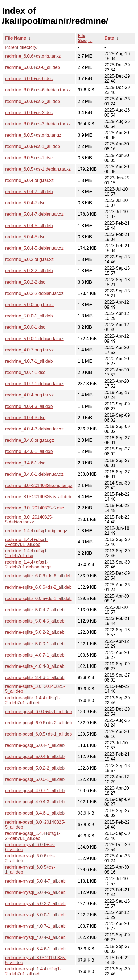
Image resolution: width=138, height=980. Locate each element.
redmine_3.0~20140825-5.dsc (34, 508)
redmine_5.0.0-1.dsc (25, 327)
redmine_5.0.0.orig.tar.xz (29, 305)
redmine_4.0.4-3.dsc (25, 418)
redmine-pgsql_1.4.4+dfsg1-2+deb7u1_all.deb (33, 836)
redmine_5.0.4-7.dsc (25, 203)
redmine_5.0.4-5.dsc (25, 237)
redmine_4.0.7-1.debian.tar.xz (34, 384)
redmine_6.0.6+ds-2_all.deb (33, 101)
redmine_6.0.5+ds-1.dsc (29, 158)
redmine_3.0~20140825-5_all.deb (38, 497)
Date (109, 38)
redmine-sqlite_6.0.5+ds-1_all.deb (38, 599)
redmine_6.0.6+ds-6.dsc (29, 79)
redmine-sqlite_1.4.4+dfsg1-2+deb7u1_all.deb (33, 700)
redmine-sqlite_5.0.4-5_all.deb (35, 621)
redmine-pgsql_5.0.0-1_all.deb (35, 779)
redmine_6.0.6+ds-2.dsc (29, 113)
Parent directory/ (21, 47)
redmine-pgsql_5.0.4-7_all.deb (35, 745)
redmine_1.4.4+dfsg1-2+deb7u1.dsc (27, 553)
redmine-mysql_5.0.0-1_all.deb (35, 915)
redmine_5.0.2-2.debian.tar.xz (34, 293)
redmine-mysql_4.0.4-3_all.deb (35, 937)
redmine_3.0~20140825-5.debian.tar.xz (29, 519)
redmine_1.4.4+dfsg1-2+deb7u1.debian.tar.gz (28, 564)
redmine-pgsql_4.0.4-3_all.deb (35, 802)
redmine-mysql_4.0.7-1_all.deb (35, 926)
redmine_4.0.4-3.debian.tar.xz (34, 429)
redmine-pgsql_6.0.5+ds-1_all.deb (38, 734)
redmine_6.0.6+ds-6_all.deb (33, 67)
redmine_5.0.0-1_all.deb (29, 316)
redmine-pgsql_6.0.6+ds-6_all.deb (38, 712)
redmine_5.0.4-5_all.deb (29, 226)
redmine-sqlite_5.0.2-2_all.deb (35, 632)
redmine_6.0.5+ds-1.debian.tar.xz (38, 169)
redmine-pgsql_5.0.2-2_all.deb (35, 768)
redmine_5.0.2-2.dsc (25, 282)
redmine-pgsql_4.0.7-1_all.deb (35, 791)
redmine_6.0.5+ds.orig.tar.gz (33, 135)
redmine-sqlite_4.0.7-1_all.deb (35, 655)
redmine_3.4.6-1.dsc (25, 463)
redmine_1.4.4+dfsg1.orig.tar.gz (36, 531)
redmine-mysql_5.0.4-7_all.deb (35, 881)
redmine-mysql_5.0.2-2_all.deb (35, 904)
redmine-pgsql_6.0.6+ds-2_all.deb (38, 723)
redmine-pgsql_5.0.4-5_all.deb (35, 757)
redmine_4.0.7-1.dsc (25, 372)
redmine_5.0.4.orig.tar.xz (29, 180)
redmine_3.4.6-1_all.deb (29, 451)
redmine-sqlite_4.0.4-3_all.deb (35, 666)
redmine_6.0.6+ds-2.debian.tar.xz (38, 124)
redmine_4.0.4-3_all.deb (29, 406)
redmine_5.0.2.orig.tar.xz (29, 259)
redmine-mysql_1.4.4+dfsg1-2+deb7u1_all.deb (33, 971)
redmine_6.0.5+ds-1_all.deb (33, 146)
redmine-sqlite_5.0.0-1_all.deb (35, 644)
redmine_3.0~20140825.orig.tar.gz (39, 485)
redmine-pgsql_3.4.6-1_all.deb (35, 813)
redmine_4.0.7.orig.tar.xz (29, 350)
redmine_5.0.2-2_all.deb (29, 271)
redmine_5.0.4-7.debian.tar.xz (34, 214)
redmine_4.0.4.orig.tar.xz (29, 395)
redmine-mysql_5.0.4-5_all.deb (35, 892)
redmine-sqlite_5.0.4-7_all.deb (35, 610)
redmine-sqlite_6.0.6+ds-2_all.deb (38, 587)
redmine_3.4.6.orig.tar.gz (30, 440)
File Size (82, 38)
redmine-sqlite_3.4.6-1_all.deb (35, 678)
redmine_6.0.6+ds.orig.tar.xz (33, 56)
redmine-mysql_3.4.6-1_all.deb (35, 949)
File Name (16, 38)
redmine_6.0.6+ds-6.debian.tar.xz (38, 90)
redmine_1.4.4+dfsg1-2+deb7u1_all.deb (27, 542)
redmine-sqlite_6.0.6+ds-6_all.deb (38, 576)
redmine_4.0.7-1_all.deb (29, 361)
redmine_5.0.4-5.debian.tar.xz (34, 248)
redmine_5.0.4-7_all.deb (29, 192)
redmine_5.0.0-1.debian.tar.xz (34, 339)
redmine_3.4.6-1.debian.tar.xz (34, 474)
